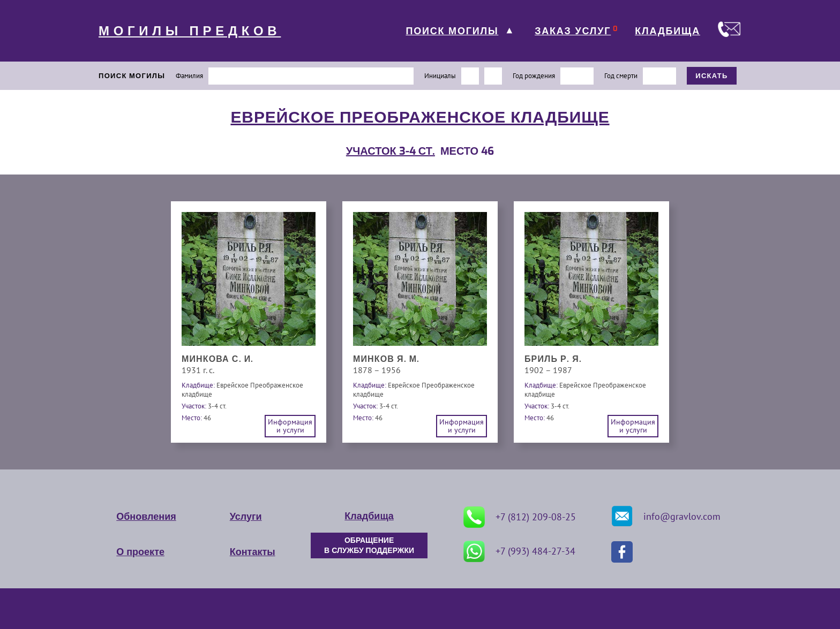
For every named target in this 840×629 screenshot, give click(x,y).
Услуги (246, 517)
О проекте (140, 552)
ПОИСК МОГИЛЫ (452, 31)
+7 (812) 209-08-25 (520, 517)
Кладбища (369, 516)
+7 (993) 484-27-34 (519, 551)
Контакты (253, 552)
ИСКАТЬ (712, 76)
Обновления (146, 517)
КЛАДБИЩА (667, 31)
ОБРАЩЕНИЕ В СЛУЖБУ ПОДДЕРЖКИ (369, 545)
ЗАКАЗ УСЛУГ (573, 31)
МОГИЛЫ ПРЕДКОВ (190, 31)
